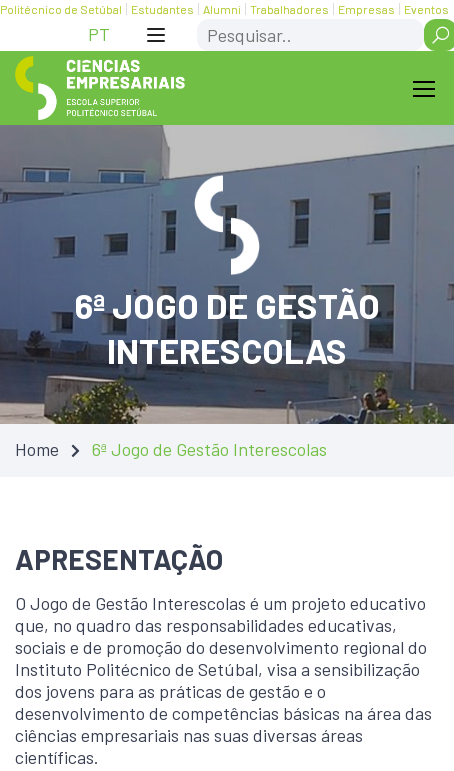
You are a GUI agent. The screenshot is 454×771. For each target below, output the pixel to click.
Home (37, 449)
